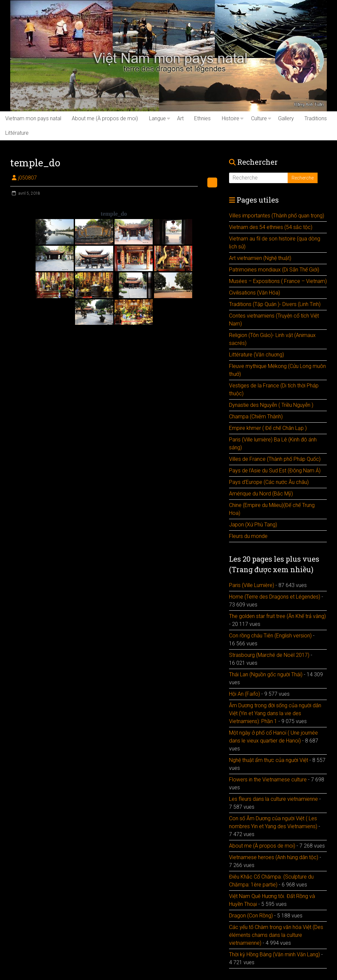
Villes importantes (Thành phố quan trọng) (277, 216)
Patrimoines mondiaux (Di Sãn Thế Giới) (274, 270)
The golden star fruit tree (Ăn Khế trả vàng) (277, 616)
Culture (259, 118)
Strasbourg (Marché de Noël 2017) (269, 655)
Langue (157, 118)
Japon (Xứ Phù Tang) (253, 525)
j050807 (27, 178)
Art (180, 118)
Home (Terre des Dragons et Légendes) (275, 597)
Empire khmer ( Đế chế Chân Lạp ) (268, 428)
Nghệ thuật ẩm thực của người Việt (269, 760)
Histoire (231, 118)
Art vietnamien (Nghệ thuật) (260, 258)
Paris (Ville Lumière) (252, 585)
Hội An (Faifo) (245, 694)
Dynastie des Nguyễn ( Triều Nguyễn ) (271, 405)
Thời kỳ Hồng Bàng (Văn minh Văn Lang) (274, 954)
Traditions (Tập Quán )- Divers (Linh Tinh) (275, 304)
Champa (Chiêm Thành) (256, 417)
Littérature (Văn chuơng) (257, 355)
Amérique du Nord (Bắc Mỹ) (261, 494)
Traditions (316, 118)
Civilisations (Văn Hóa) (255, 293)
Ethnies (202, 118)
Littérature (17, 133)
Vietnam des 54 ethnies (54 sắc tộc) (271, 227)
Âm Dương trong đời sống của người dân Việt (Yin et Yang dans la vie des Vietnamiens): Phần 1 (275, 713)
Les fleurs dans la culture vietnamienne (273, 799)
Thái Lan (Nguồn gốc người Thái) (266, 674)
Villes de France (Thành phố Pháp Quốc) (275, 459)
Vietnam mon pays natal (33, 118)
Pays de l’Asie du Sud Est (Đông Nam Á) (275, 471)
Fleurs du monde (248, 536)
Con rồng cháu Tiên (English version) (270, 636)
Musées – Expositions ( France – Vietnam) (278, 281)
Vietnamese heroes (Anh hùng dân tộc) (274, 857)
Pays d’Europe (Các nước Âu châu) (269, 482)
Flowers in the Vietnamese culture (268, 780)
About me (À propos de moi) (105, 118)
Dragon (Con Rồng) (251, 916)
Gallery (286, 118)
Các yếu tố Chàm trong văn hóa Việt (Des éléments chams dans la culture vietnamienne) (276, 935)
